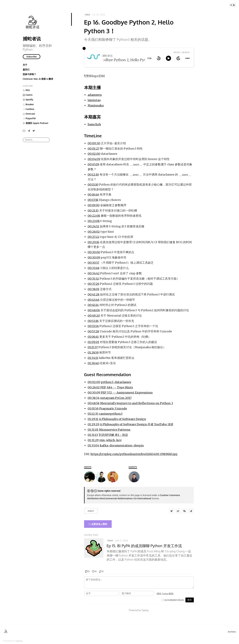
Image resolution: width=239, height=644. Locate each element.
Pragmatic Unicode (113, 408)
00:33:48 (94, 268)
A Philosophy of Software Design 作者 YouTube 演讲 (137, 424)
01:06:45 (93, 337)
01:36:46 (93, 363)
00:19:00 (94, 205)
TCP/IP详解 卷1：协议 (113, 435)
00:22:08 (94, 216)
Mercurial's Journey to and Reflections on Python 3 (137, 403)
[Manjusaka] (113, 477)
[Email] (24, 131)
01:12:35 (93, 414)
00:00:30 (94, 143)
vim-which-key (110, 440)
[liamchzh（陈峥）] (134, 477)
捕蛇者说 (32, 39)
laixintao (94, 100)
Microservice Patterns (115, 430)
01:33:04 (93, 445)
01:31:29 (93, 440)
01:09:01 (93, 342)
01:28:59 (93, 352)
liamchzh (94, 124)
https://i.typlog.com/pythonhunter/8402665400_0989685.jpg (134, 454)
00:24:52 (93, 226)
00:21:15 (93, 210)
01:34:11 (93, 358)
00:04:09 (94, 159)
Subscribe (32, 57)
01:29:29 (93, 424)
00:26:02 (94, 232)
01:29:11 (93, 419)
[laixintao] (101, 477)
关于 (25, 65)
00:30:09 (94, 257)
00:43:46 (94, 300)
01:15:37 (93, 347)
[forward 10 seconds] (178, 58)
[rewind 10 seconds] (159, 58)
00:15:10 (93, 185)
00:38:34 (94, 398)
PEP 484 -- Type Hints (117, 387)
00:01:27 (93, 149)
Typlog (19, 641)
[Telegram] (29, 131)
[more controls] (188, 58)
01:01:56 (93, 408)
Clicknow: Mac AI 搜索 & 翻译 (38, 79)
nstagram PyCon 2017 (116, 398)
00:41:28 (94, 294)
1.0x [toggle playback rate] (149, 58)
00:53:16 (93, 321)
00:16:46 (93, 195)
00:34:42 (94, 273)
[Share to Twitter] (172, 511)
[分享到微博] (178, 511)
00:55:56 (93, 326)
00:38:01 (93, 289)
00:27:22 (94, 237)
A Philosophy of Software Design (122, 419)
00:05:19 (93, 164)
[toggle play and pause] (168, 58)
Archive (232, 632)
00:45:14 (93, 305)
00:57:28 (93, 331)
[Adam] (90, 477)
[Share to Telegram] (191, 511)
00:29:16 (93, 242)
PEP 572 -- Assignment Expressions (127, 393)
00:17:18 (93, 200)
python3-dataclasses (116, 382)
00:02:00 (94, 154)
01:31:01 (93, 430)
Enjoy (91, 511)
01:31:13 (93, 435)
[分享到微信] (184, 511)
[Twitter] (34, 131)
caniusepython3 (111, 414)
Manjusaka (96, 105)
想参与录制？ (30, 74)
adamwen (95, 95)
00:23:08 (94, 221)
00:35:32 (93, 279)
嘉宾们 (26, 69)
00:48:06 (94, 310)
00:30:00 (94, 252)
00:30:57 (93, 263)
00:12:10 (93, 175)
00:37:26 (93, 284)
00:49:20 (94, 316)
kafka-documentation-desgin (122, 445)
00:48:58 (94, 403)
